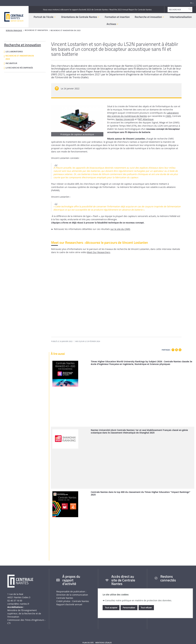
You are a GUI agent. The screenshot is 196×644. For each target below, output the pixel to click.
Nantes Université (125, 119)
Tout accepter (111, 608)
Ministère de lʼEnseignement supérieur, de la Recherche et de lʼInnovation (24, 613)
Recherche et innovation (23, 44)
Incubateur (11, 63)
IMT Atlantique (146, 119)
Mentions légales (104, 643)
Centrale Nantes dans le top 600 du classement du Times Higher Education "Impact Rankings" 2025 (141, 493)
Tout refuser (146, 608)
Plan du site (88, 643)
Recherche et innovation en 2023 (66, 31)
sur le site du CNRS (120, 229)
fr (191, 3)
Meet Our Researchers (99, 252)
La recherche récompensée (19, 68)
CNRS (168, 116)
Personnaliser (129, 608)
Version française (14, 31)
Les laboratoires (14, 52)
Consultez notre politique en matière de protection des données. (138, 600)
